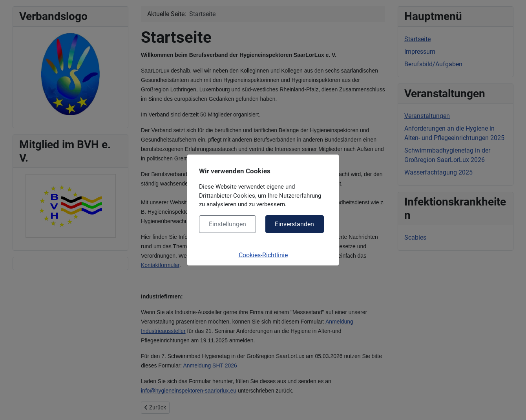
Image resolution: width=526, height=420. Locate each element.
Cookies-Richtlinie (263, 255)
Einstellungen (227, 224)
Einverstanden (294, 224)
